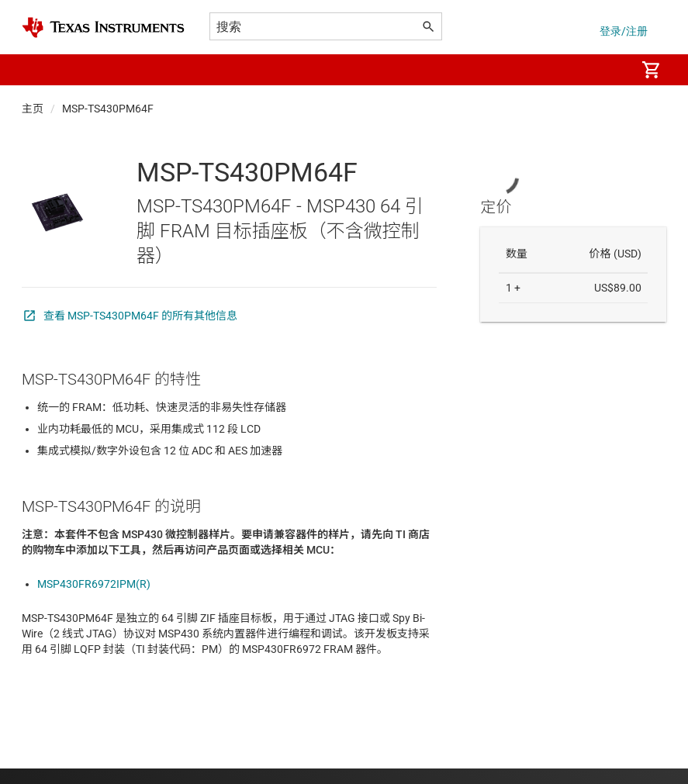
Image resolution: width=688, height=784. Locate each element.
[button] (37, 70)
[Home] (103, 28)
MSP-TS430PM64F (108, 109)
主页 (33, 109)
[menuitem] (607, 70)
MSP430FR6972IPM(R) (94, 584)
